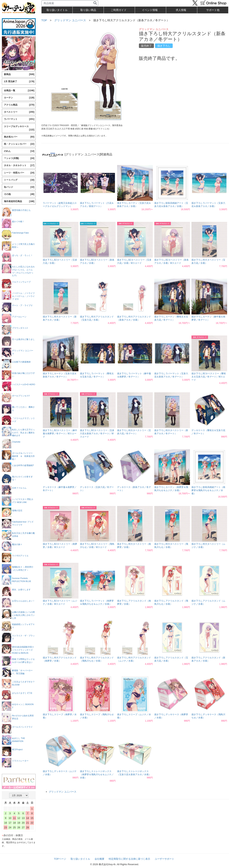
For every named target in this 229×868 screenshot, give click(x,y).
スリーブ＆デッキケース (19, 128)
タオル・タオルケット (19, 165)
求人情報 (181, 10)
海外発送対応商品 (19, 201)
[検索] (95, 3)
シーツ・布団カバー (19, 173)
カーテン (19, 98)
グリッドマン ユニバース (70, 20)
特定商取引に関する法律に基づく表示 (129, 859)
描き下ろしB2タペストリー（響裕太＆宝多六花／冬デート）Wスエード (209, 377)
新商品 (19, 74)
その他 (19, 194)
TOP (44, 20)
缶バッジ (19, 187)
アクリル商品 (19, 105)
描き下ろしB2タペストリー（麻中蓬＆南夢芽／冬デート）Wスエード (60, 434)
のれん (19, 151)
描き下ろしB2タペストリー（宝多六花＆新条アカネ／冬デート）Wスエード (97, 434)
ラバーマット (19, 119)
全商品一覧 (19, 91)
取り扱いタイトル (80, 859)
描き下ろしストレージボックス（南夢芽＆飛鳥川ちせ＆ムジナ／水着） (97, 774)
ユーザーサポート (164, 859)
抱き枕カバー (19, 137)
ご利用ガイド (119, 10)
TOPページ (60, 859)
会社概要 (99, 859)
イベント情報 (150, 10)
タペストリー (19, 112)
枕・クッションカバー (19, 144)
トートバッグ (19, 180)
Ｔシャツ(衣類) (19, 158)
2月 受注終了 (19, 82)
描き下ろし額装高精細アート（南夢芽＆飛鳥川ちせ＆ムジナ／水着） (208, 490)
